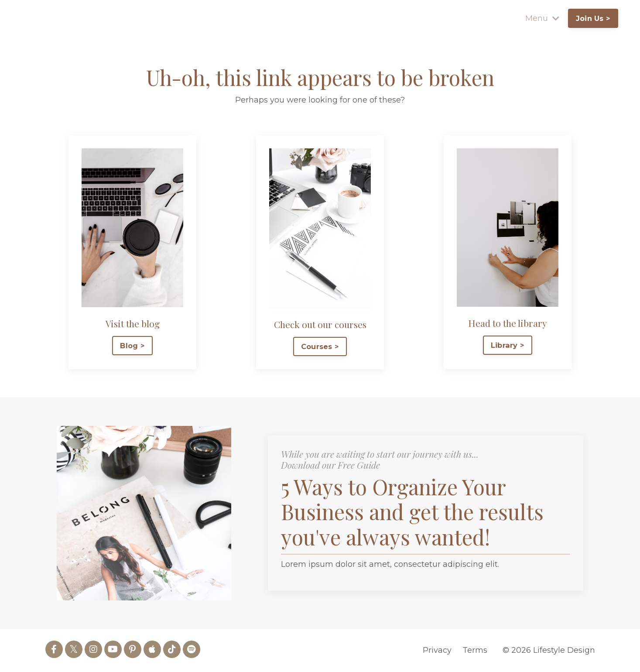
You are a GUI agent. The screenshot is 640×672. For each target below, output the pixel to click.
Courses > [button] (320, 346)
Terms (475, 650)
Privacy (437, 650)
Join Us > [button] (593, 18)
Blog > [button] (132, 346)
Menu (542, 18)
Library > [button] (508, 345)
